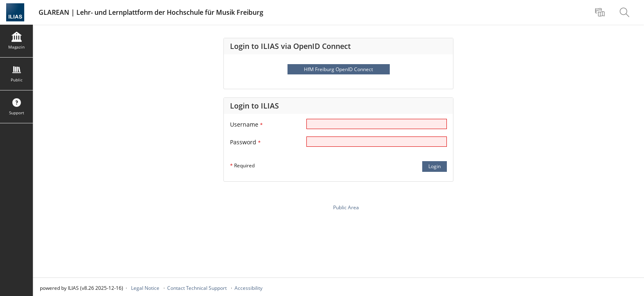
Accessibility (248, 288)
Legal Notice (145, 288)
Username (246, 124)
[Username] (377, 124)
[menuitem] (601, 12)
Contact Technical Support (197, 288)
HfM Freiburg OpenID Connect (338, 69)
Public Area (346, 207)
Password (245, 142)
